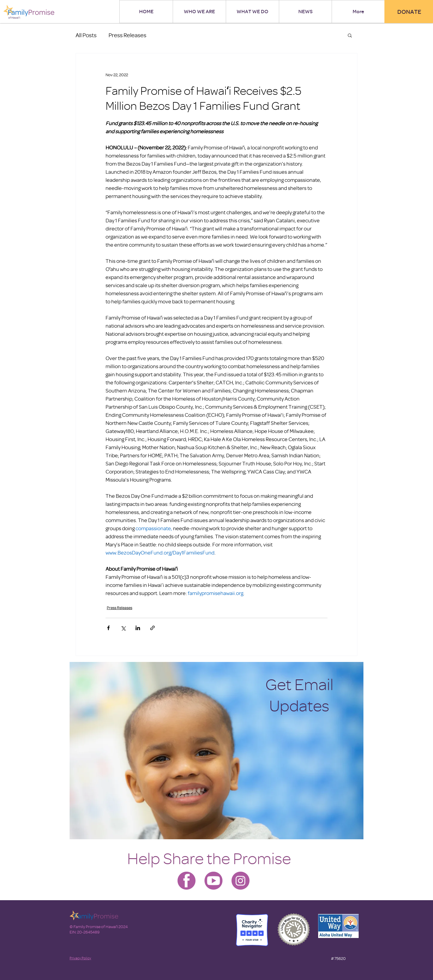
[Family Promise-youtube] (214, 881)
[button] (350, 35)
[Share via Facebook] (108, 628)
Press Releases (127, 35)
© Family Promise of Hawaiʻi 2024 (99, 926)
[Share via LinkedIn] (138, 628)
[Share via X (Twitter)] (123, 628)
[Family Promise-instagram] (240, 881)
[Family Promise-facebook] (187, 881)
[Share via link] (152, 628)
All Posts (86, 35)
